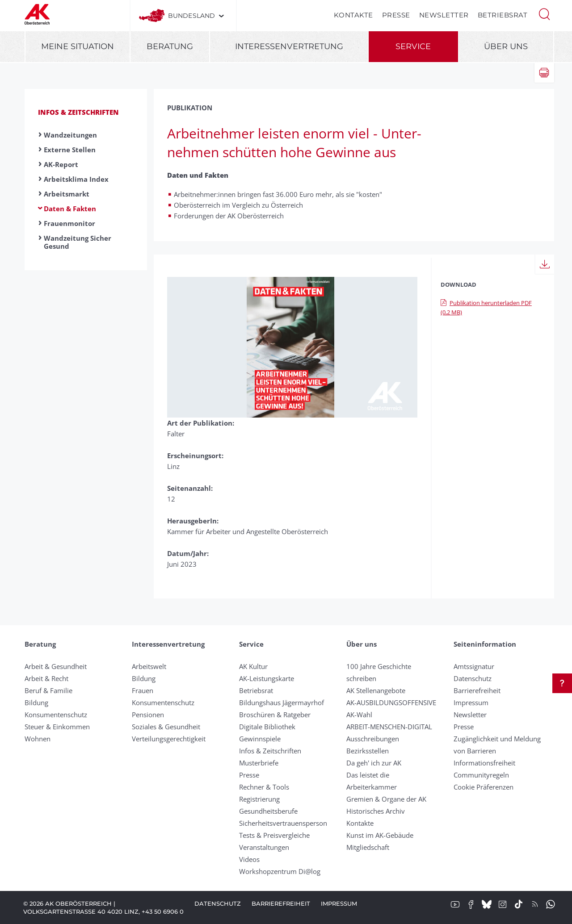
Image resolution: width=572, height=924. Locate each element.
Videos (249, 859)
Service (413, 46)
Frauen (143, 690)
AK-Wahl (359, 715)
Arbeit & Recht (46, 678)
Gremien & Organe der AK (386, 799)
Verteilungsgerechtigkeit (169, 739)
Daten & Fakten (70, 209)
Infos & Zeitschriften (78, 112)
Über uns (506, 46)
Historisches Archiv (376, 811)
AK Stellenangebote (376, 690)
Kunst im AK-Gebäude (380, 835)
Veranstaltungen (264, 847)
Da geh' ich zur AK (374, 763)
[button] (544, 13)
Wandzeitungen (70, 135)
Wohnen (38, 739)
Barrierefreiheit (477, 690)
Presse (396, 15)
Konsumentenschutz (56, 715)
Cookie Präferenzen (484, 787)
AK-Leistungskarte (267, 678)
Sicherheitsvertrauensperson (283, 823)
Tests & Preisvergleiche (274, 835)
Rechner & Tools (264, 787)
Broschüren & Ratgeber (275, 715)
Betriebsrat (503, 15)
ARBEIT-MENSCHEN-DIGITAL (389, 727)
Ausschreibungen (373, 739)
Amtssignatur (474, 666)
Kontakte (353, 15)
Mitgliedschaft (368, 847)
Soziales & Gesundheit (166, 727)
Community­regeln (481, 775)
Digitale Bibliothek (267, 727)
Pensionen (148, 715)
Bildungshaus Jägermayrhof (282, 702)
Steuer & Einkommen (57, 727)
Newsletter (444, 15)
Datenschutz (473, 678)
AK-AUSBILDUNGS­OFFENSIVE (391, 702)
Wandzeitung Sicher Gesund (78, 242)
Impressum (471, 702)
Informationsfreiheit (484, 763)
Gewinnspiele (260, 739)
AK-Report (61, 164)
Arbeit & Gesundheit (56, 666)
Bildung (36, 702)
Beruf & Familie (48, 690)
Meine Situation (78, 46)
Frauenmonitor (69, 223)
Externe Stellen (70, 150)
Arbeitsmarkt (67, 194)
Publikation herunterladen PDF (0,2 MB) (486, 307)
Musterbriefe (259, 763)
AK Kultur (253, 666)
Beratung (170, 46)
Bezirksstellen (368, 751)
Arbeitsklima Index (76, 179)
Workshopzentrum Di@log (280, 871)
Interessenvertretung (289, 46)
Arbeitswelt (149, 666)
